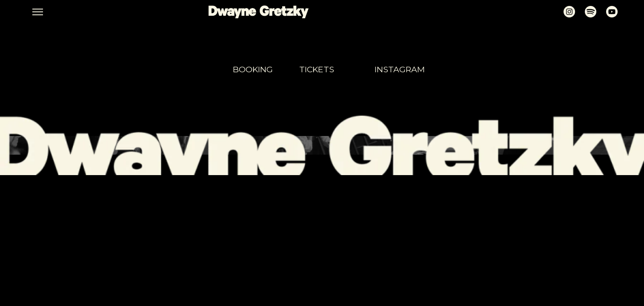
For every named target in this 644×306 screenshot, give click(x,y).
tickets (317, 69)
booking (253, 69)
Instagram (400, 69)
